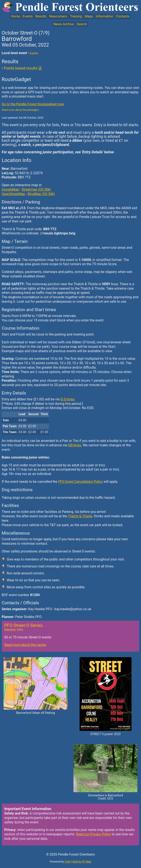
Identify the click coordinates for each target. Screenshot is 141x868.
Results (41, 16)
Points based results (21, 68)
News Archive (64, 24)
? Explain (33, 53)
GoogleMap (10, 189)
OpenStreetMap (13, 194)
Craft (68, 862)
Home (15, 16)
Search (82, 24)
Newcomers (58, 16)
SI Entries (67, 399)
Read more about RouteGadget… (21, 110)
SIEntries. (75, 445)
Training (76, 16)
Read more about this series (25, 645)
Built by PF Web (82, 862)
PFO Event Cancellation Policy (80, 482)
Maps (89, 16)
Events (28, 16)
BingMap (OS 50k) (41, 194)
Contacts (123, 16)
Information (104, 16)
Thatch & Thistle (80, 516)
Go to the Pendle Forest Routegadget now (33, 104)
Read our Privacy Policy (93, 834)
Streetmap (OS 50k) (36, 189)
